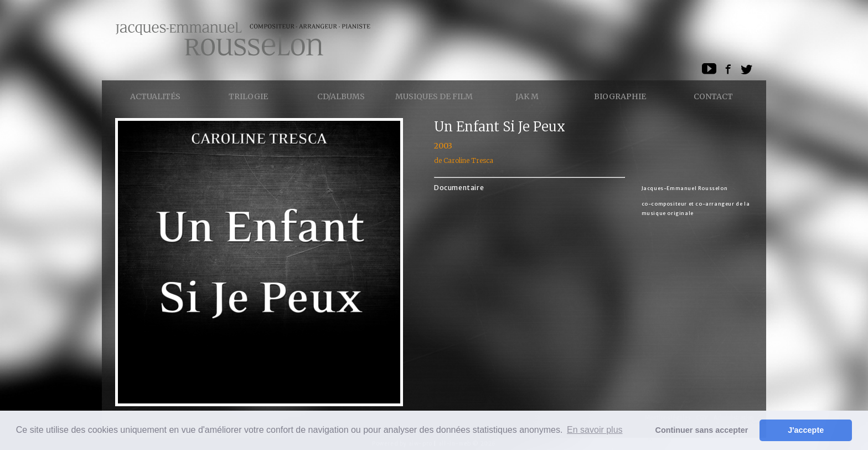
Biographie (620, 96)
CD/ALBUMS (341, 96)
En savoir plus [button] (595, 430)
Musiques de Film (434, 96)
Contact (713, 96)
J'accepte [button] (806, 430)
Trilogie (248, 96)
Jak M (527, 96)
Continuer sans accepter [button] (702, 430)
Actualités (155, 96)
